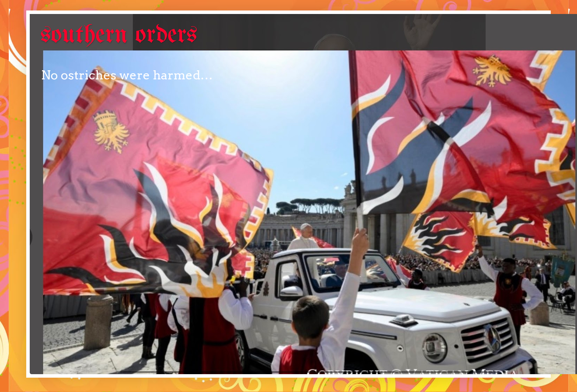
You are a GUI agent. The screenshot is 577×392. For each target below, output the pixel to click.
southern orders (119, 35)
